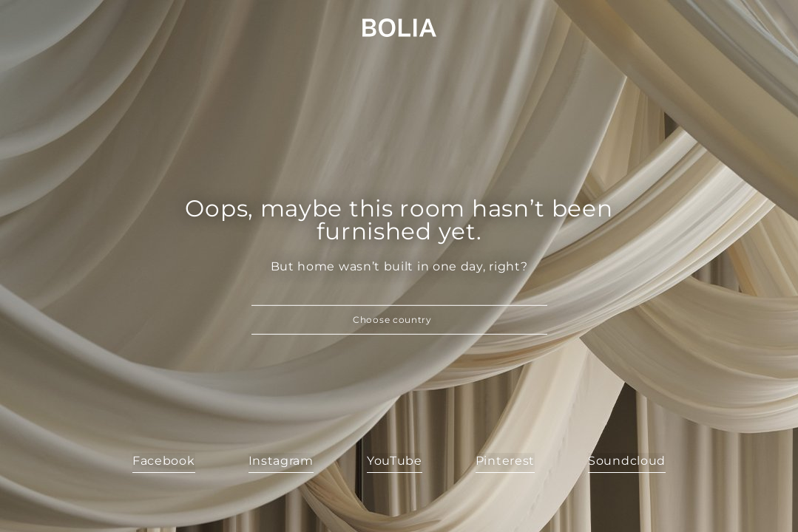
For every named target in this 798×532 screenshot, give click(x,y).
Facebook (164, 461)
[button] (399, 320)
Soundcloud (627, 461)
